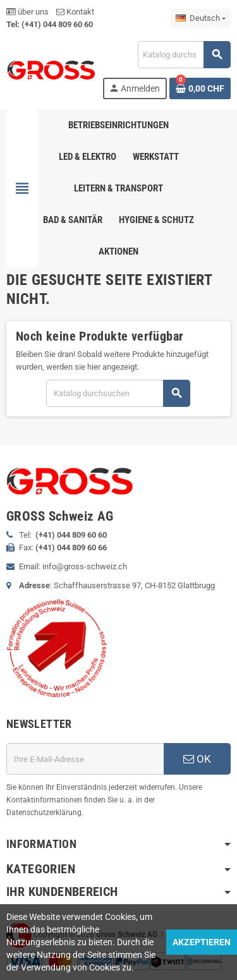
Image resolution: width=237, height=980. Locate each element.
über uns (27, 12)
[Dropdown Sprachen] (201, 18)
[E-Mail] (85, 759)
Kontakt (75, 12)
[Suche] (184, 55)
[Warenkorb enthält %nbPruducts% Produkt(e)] (200, 88)
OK (197, 759)
